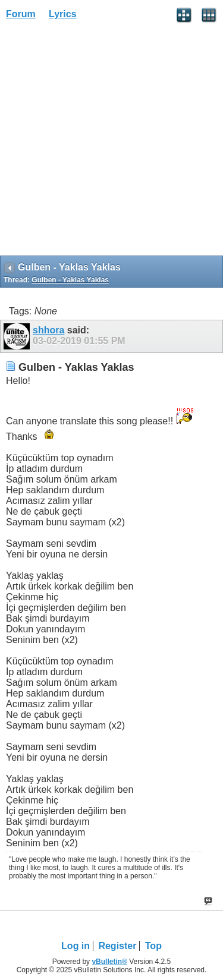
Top (153, 946)
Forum (21, 14)
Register (117, 946)
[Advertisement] (111, 142)
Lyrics (63, 14)
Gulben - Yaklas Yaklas (70, 280)
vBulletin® (109, 962)
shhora (48, 330)
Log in (76, 946)
